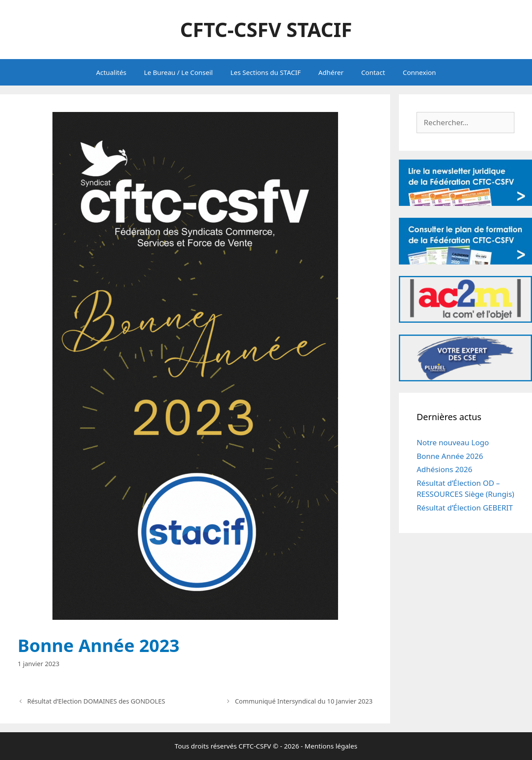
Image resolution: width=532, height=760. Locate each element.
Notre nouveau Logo (453, 442)
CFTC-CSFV (255, 746)
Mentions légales (331, 746)
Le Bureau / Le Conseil (179, 72)
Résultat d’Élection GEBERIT (465, 508)
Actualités (111, 72)
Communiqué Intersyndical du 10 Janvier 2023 (304, 701)
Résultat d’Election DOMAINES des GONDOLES (96, 701)
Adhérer (331, 72)
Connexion (419, 72)
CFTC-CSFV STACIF (266, 29)
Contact (373, 72)
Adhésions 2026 (444, 469)
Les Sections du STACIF (266, 72)
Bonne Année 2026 (450, 456)
